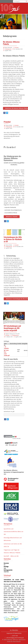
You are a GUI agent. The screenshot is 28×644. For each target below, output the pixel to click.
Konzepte (17, 48)
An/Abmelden (14, 630)
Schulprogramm (8, 49)
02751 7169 (15, 636)
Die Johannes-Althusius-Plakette (12, 43)
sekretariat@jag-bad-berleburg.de (15, 638)
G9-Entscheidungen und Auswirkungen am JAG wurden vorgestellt (12, 328)
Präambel (7, 122)
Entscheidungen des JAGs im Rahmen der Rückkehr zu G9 (13, 239)
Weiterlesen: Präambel (12, 217)
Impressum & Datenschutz (14, 633)
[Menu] (19, 8)
